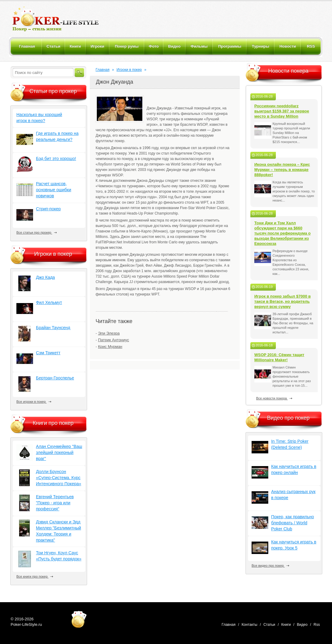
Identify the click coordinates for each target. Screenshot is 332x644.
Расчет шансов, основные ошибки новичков (53, 190)
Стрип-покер (48, 209)
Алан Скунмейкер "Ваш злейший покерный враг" (59, 452)
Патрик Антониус (113, 340)
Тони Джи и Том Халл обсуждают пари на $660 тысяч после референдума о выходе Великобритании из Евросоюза (283, 233)
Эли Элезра (109, 333)
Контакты (249, 625)
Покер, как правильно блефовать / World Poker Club (292, 523)
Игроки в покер (129, 70)
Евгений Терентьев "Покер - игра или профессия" (55, 503)
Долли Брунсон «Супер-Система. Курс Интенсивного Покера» (58, 478)
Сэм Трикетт (48, 353)
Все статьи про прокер (37, 232)
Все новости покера (274, 398)
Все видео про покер (270, 566)
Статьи (269, 625)
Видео (302, 625)
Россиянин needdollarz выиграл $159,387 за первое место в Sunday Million (282, 111)
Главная (103, 70)
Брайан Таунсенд (53, 328)
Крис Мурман (110, 347)
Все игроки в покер (34, 402)
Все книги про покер (35, 576)
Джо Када (45, 277)
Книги (286, 625)
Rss (317, 625)
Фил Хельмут (49, 302)
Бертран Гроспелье (55, 378)
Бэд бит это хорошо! (56, 158)
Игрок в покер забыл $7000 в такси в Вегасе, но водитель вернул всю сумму (283, 301)
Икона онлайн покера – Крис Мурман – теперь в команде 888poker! (282, 170)
